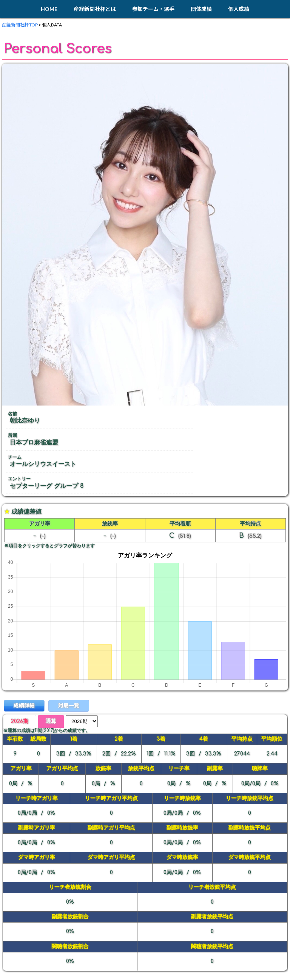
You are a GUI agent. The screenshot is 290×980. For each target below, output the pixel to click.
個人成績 (239, 9)
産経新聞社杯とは (95, 9)
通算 (51, 721)
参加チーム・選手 (153, 9)
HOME (49, 9)
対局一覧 (69, 705)
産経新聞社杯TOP (20, 25)
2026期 (20, 721)
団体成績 (201, 9)
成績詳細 (24, 705)
